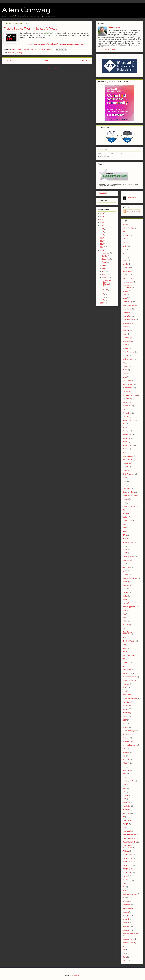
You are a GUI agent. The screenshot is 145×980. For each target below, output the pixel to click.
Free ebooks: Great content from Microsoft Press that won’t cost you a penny (55, 44)
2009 (102, 303)
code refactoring (128, 384)
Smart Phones (128, 741)
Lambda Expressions (130, 578)
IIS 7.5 (125, 553)
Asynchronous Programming (128, 286)
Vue (124, 887)
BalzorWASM (127, 316)
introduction (127, 560)
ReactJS (126, 709)
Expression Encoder (130, 495)
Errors (125, 481)
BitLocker (126, 330)
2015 (102, 244)
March (104, 274)
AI (123, 253)
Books (125, 345)
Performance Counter (130, 677)
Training (19, 53)
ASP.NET (126, 275)
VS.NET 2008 (127, 855)
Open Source (127, 670)
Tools (124, 788)
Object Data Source (129, 655)
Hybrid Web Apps (129, 542)
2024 (102, 219)
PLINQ (125, 688)
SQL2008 (126, 763)
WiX (124, 946)
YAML (125, 957)
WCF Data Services (130, 894)
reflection (126, 716)
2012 (102, 294)
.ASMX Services (128, 228)
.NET (124, 232)
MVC (124, 628)
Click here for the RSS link (133, 211)
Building (125, 356)
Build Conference (129, 352)
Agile (124, 250)
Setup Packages (128, 734)
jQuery (125, 571)
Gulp (124, 528)
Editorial (125, 467)
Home (47, 61)
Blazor (125, 334)
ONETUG (126, 663)
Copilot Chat (127, 413)
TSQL (125, 799)
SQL (124, 756)
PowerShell (127, 695)
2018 (102, 235)
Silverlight (126, 738)
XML (124, 953)
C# (124, 363)
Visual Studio (127, 831)
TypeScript (126, 806)
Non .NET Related (129, 641)
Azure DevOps (128, 302)
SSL (124, 767)
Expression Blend (129, 492)
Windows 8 (126, 930)
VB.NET (125, 824)
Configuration (127, 402)
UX (124, 817)
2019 (102, 232)
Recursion (126, 713)
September (106, 259)
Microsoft (126, 603)
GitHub (125, 517)
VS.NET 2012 (127, 862)
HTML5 (125, 539)
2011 (102, 297)
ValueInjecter (127, 820)
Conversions (127, 406)
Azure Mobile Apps (129, 305)
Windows (126, 923)
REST (125, 720)
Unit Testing (127, 813)
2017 (102, 238)
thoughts (126, 785)
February (105, 278)
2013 (102, 250)
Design (125, 442)
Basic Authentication (130, 320)
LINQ (124, 589)
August (105, 262)
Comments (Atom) (52, 68)
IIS (124, 546)
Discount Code (128, 456)
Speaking (126, 752)
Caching (125, 366)
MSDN (125, 621)
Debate (125, 427)
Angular (125, 264)
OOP (124, 666)
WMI (124, 950)
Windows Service (129, 943)
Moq (124, 614)
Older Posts (85, 61)
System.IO (126, 770)
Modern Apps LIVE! (129, 607)
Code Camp (127, 381)
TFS (124, 777)
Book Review (127, 341)
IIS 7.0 (125, 549)
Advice (125, 246)
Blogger (77, 975)
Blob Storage (127, 338)
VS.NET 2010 (127, 858)
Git (124, 510)
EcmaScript (127, 463)
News (125, 637)
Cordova (126, 417)
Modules (126, 610)
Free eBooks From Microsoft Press (30, 29)
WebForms (126, 916)
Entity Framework (129, 474)
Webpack (126, 919)
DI (123, 452)
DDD (124, 424)
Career (125, 370)
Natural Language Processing (129, 633)
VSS (124, 883)
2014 (102, 247)
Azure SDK (126, 313)
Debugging (126, 431)
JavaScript (126, 567)
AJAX (125, 257)
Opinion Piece (127, 673)
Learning (126, 582)
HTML (125, 535)
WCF (124, 890)
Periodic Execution (129, 680)
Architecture (127, 271)
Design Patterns (128, 445)
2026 (102, 213)
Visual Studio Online (130, 842)
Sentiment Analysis (129, 731)
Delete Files (127, 438)
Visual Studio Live (129, 838)
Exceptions (126, 488)
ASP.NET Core (128, 278)
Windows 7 (126, 926)
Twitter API (126, 802)
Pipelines (126, 684)
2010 (102, 300)
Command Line (128, 388)
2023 (102, 222)
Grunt (125, 524)
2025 (102, 216)
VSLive (125, 876)
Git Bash (126, 513)
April (104, 271)
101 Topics (126, 235)
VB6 (124, 828)
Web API (126, 901)
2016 (102, 241)
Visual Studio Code (129, 835)
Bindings (126, 327)
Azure (125, 298)
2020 (102, 229)
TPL (124, 792)
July (104, 265)
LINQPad (126, 592)
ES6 (124, 485)
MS (124, 617)
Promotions (127, 702)
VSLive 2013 (127, 880)
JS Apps (125, 574)
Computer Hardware (130, 395)
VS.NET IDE (127, 873)
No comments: (47, 49)
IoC (124, 564)
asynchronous (127, 282)
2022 (102, 226)
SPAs (124, 749)
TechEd (125, 774)
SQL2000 (126, 759)
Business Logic (128, 359)
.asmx (125, 224)
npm (124, 645)
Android (125, 260)
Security (125, 727)
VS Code (126, 851)
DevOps (125, 449)
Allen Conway (26, 10)
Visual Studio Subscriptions (127, 846)
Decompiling (127, 435)
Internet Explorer (128, 557)
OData (125, 659)
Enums (125, 478)
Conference (127, 399)
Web (124, 898)
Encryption (126, 470)
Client (125, 377)
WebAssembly (128, 908)
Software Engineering (130, 745)
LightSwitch (127, 585)
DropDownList (128, 460)
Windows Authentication (131, 933)
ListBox (125, 596)
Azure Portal (127, 309)
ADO (124, 239)
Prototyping (127, 706)
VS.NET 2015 (127, 869)
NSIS (124, 648)
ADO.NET (126, 242)
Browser (125, 348)
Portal (125, 691)
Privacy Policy (103, 193)
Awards (125, 295)
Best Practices (128, 323)
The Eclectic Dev (129, 781)
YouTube (126, 961)
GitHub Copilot (128, 521)
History (125, 531)
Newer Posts (9, 61)
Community (127, 391)
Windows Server (128, 939)
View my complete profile (106, 49)
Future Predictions (129, 506)
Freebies (12, 53)
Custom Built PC (128, 420)
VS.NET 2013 (127, 865)
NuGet (125, 652)
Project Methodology (130, 698)
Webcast (126, 912)
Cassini (125, 373)
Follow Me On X (132, 197)
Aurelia (125, 291)
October (105, 256)
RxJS (124, 723)
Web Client (126, 905)
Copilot (125, 409)
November (106, 253)
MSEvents (126, 625)
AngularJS (126, 267)
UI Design (126, 810)
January (105, 290)
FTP (124, 503)
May (104, 268)
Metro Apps (127, 600)
